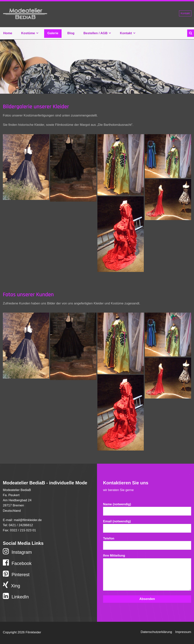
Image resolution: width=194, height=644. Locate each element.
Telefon (147, 544)
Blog (71, 33)
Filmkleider (25, 14)
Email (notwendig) (147, 527)
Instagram (17, 551)
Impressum (183, 632)
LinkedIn (16, 596)
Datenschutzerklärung (156, 632)
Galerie (53, 33)
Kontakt (185, 13)
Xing (11, 585)
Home (8, 33)
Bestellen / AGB (96, 33)
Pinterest (16, 574)
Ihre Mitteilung (147, 574)
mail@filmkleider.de (28, 520)
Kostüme (28, 33)
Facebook (17, 563)
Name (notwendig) (147, 510)
